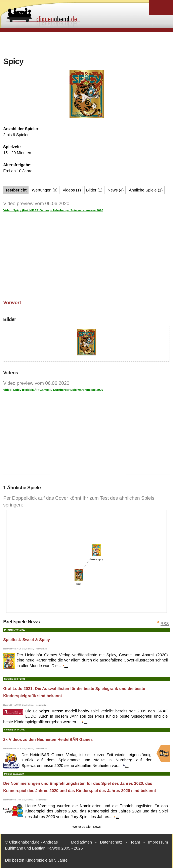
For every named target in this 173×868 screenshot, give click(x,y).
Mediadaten (81, 842)
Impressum (158, 842)
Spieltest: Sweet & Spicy (27, 640)
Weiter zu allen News (86, 827)
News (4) (116, 190)
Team (135, 842)
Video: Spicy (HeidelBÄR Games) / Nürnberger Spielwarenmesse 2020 (53, 210)
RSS (165, 624)
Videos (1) (72, 190)
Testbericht (16, 190)
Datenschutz (111, 842)
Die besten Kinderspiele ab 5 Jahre (36, 860)
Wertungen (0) (45, 190)
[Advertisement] (87, 44)
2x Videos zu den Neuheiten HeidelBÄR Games (48, 739)
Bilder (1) (94, 190)
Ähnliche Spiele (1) (146, 190)
